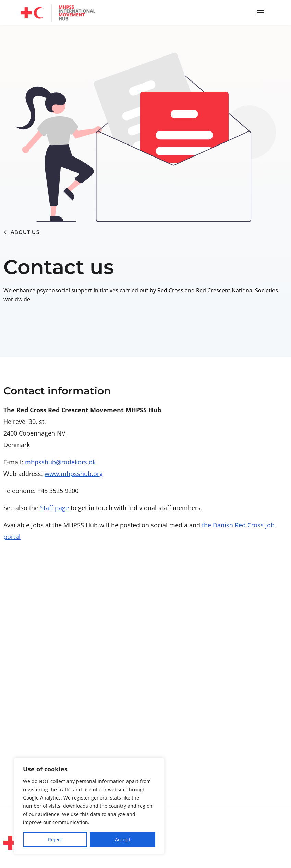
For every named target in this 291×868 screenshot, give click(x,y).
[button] (260, 13)
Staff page (54, 508)
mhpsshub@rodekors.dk (60, 462)
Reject (55, 839)
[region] (89, 806)
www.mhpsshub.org (74, 474)
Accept (123, 839)
